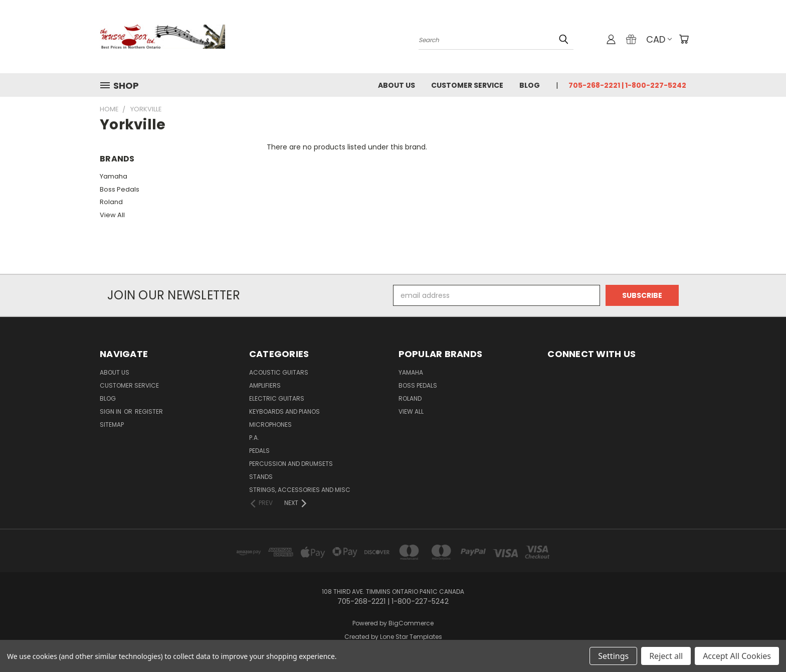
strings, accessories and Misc (300, 490)
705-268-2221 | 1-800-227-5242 (627, 85)
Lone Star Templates (411, 637)
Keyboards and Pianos (284, 411)
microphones (270, 425)
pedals (259, 451)
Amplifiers (265, 385)
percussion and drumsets (291, 464)
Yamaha (114, 176)
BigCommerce (411, 623)
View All (112, 215)
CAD (659, 39)
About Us (397, 85)
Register (149, 411)
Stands (261, 477)
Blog (530, 85)
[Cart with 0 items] (684, 39)
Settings (613, 656)
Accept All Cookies (737, 656)
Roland (111, 202)
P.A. (254, 438)
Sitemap (112, 425)
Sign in (111, 411)
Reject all (666, 656)
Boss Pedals (120, 189)
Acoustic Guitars (279, 372)
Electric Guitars (277, 398)
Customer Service (467, 85)
